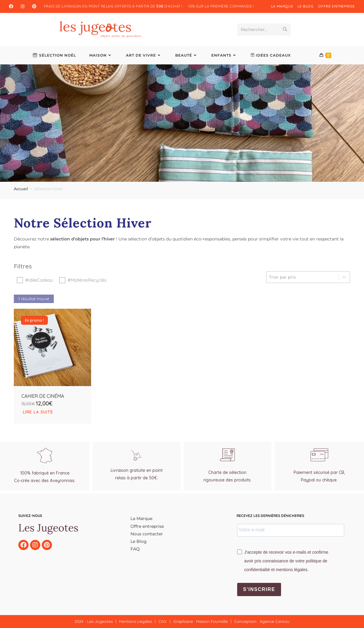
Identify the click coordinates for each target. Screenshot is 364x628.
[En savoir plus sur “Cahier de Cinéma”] (53, 425)
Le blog (306, 6)
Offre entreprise (336, 6)
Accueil (21, 189)
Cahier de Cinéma (43, 409)
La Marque (282, 6)
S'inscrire (259, 589)
